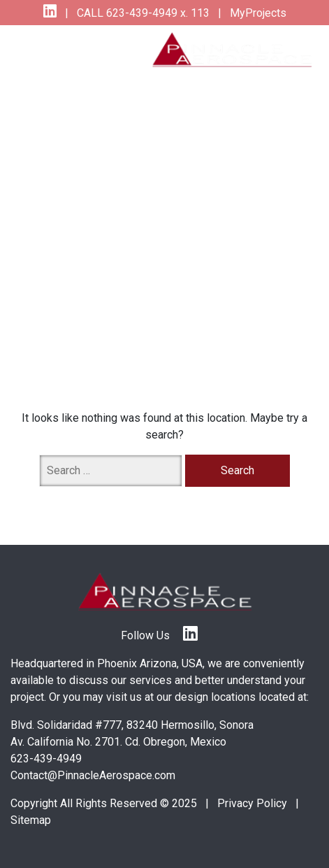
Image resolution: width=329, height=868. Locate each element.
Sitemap (31, 820)
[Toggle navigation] (36, 49)
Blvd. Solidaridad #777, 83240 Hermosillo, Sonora (132, 725)
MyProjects (257, 13)
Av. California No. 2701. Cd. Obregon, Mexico (118, 742)
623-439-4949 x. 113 (156, 13)
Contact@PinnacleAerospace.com (93, 775)
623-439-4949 (46, 759)
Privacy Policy (252, 803)
